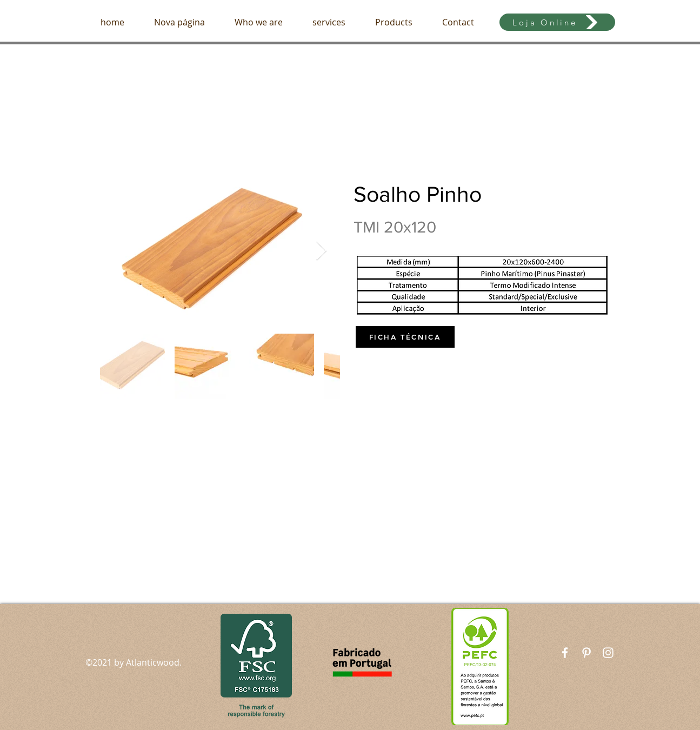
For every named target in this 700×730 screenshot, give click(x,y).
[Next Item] (321, 251)
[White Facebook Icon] (565, 653)
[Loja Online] (557, 22)
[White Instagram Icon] (608, 653)
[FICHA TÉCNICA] (405, 337)
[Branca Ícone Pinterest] (586, 653)
